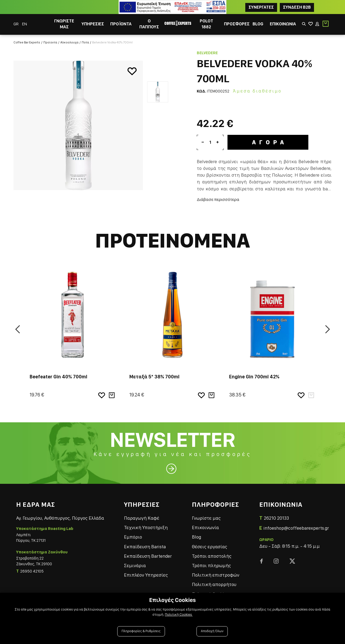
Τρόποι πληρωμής (211, 565)
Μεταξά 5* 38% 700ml (154, 377)
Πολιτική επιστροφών (216, 575)
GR (16, 24)
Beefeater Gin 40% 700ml (58, 377)
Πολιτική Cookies (179, 615)
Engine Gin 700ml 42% (254, 377)
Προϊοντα (50, 42)
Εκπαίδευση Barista (145, 547)
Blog (196, 537)
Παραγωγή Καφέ (142, 518)
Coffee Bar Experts (27, 42)
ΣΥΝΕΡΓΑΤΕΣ (261, 7)
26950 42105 (32, 571)
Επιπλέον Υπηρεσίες (146, 575)
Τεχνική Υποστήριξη (146, 527)
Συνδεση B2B (297, 7)
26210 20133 (276, 518)
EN (25, 24)
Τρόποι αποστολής (212, 556)
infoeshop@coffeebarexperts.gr (296, 528)
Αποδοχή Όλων (212, 631)
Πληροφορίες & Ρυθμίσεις (141, 631)
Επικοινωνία (205, 527)
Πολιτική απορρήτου (214, 584)
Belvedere (207, 53)
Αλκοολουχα (69, 42)
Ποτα (85, 42)
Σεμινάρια (135, 565)
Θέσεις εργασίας (210, 547)
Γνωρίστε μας (206, 518)
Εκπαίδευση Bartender (148, 556)
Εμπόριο (133, 537)
